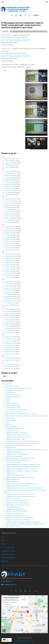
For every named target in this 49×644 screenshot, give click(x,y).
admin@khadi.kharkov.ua (9, 585)
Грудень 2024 (9, 199)
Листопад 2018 (10, 358)
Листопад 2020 (10, 311)
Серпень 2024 (9, 207)
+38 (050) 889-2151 (7, 581)
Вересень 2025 (9, 178)
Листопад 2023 (10, 229)
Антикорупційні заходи (12, 386)
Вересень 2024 (9, 205)
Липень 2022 (9, 265)
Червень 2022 (9, 267)
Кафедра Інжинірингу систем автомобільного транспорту (23, 441)
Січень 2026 (9, 167)
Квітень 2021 (9, 299)
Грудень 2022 (9, 254)
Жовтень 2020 (9, 313)
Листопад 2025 (10, 174)
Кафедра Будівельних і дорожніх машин (18, 486)
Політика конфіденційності (22, 641)
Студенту (8, 399)
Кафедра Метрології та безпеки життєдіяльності (20, 494)
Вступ (36, 15)
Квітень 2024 (9, 216)
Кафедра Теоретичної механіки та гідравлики (19, 445)
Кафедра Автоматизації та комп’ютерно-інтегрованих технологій (25, 488)
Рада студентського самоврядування (16, 409)
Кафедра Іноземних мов (13, 498)
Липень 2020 (9, 320)
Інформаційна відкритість (9, 558)
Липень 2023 (9, 237)
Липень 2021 (9, 292)
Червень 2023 (9, 239)
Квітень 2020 (9, 326)
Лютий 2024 (9, 220)
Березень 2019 (9, 354)
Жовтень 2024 (9, 203)
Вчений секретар (10, 418)
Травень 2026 (9, 159)
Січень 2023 (9, 250)
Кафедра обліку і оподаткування (15, 509)
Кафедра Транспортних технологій (16, 515)
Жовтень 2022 (9, 258)
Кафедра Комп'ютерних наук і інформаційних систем (21, 484)
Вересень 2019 (9, 343)
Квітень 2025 (9, 188)
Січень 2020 (9, 333)
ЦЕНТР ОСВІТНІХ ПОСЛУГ (13, 526)
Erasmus (8, 401)
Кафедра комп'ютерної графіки (15, 475)
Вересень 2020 (9, 316)
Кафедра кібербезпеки (13, 482)
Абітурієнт (8, 424)
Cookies (33, 641)
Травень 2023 (9, 241)
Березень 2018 (9, 360)
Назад (5, 70)
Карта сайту (5, 561)
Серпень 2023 (9, 235)
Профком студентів (11, 426)
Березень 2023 (9, 246)
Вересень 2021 (9, 288)
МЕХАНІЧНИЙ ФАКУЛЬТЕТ (13, 479)
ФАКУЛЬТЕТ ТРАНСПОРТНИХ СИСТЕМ (16, 511)
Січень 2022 (9, 277)
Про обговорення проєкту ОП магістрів (18, 435)
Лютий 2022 (9, 275)
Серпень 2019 (9, 345)
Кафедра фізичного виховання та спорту (18, 505)
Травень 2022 (9, 269)
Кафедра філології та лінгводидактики (17, 454)
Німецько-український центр (14, 412)
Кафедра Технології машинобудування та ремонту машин (23, 443)
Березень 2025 (9, 190)
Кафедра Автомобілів (12, 431)
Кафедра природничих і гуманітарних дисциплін (20, 458)
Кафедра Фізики (11, 448)
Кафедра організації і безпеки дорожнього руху (20, 518)
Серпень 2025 (9, 180)
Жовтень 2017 (9, 366)
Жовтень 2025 (9, 176)
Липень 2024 (9, 210)
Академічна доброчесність (13, 397)
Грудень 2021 (9, 282)
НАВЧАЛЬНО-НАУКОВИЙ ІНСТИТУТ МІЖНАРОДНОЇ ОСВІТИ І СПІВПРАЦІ (26, 450)
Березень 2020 (9, 328)
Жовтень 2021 (9, 286)
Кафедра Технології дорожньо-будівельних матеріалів (22, 467)
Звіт (5, 376)
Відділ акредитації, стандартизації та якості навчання (21, 414)
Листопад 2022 (10, 256)
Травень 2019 (9, 350)
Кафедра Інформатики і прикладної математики (20, 477)
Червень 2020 (9, 322)
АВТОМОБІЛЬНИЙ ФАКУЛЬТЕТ (14, 428)
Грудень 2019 (9, 337)
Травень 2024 (9, 214)
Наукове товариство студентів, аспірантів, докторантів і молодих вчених (26, 416)
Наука (7, 422)
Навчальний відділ (11, 420)
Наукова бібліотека (11, 392)
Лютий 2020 (9, 330)
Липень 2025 (9, 182)
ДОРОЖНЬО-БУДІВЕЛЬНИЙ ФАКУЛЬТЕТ (17, 460)
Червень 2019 (9, 347)
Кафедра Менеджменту (13, 507)
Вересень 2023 (9, 233)
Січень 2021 (9, 305)
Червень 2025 (9, 184)
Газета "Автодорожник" (8, 547)
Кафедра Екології (11, 473)
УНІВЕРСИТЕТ (8, 384)
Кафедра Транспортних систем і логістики (18, 520)
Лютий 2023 (9, 248)
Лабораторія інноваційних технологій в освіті (18, 388)
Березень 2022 (9, 273)
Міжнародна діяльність (12, 403)
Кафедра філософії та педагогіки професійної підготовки (23, 522)
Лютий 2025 (9, 193)
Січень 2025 (9, 195)
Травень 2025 (9, 186)
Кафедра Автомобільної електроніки (17, 433)
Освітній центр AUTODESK (13, 407)
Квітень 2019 (9, 352)
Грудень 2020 (9, 309)
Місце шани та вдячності (13, 395)
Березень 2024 (9, 218)
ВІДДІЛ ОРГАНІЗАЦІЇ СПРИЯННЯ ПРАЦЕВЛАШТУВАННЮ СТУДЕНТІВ (25, 524)
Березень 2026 (9, 163)
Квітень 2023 (9, 243)
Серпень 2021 (9, 290)
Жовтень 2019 (9, 341)
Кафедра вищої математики (14, 513)
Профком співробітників (12, 405)
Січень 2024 (9, 222)
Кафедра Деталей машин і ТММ (15, 439)
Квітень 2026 (9, 161)
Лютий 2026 (9, 165)
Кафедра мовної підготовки (14, 456)
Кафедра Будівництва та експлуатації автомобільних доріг (23, 465)
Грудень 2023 (9, 227)
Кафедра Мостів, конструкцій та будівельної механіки (22, 471)
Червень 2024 (9, 212)
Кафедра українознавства (14, 452)
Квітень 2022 (9, 271)
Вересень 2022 (9, 260)
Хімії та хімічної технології (14, 462)
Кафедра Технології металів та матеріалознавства (21, 496)
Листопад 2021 (10, 284)
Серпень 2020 (9, 318)
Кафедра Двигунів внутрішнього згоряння (18, 437)
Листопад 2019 (10, 339)
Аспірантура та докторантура (14, 390)
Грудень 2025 (9, 171)
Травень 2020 (9, 324)
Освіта (3, 537)
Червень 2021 (9, 294)
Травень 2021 (9, 297)
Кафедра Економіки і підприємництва (17, 503)
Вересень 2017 (9, 369)
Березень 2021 (9, 301)
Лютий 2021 (9, 303)
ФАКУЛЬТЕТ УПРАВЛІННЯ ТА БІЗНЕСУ (16, 501)
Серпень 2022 (9, 263)
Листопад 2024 (10, 201)
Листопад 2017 (10, 364)
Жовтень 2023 (9, 231)
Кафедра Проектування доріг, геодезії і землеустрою (21, 469)
